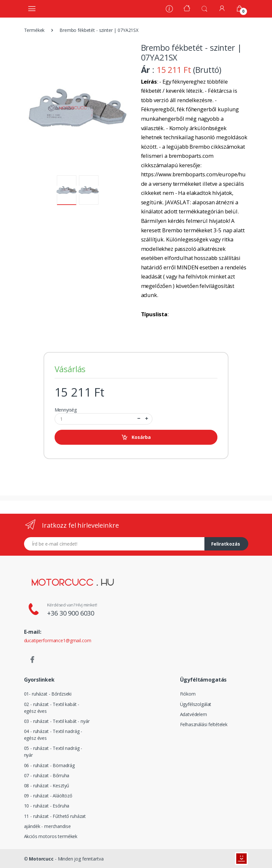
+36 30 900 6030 (71, 613)
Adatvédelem (194, 714)
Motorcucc (41, 859)
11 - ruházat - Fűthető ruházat (55, 816)
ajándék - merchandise (47, 826)
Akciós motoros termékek (51, 836)
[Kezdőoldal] (187, 9)
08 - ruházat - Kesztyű (47, 786)
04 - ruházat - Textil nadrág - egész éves (53, 735)
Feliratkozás (226, 544)
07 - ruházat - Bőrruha (47, 775)
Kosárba (136, 437)
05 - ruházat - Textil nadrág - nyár (53, 752)
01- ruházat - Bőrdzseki (48, 694)
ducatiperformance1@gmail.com (58, 640)
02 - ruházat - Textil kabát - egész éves (52, 708)
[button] (204, 8)
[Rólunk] (169, 10)
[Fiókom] (222, 8)
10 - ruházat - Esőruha (47, 806)
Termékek (34, 30)
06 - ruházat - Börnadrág (50, 765)
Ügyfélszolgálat (196, 704)
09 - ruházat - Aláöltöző (48, 796)
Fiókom (188, 694)
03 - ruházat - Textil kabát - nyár (57, 721)
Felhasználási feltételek (204, 724)
